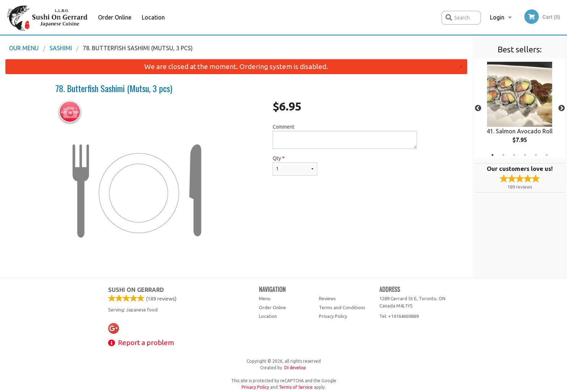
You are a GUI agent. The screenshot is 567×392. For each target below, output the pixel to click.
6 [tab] (547, 155)
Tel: (399, 316)
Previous (478, 108)
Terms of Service (296, 387)
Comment (345, 136)
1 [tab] (493, 155)
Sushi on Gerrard (136, 290)
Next (562, 108)
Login (497, 17)
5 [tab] (536, 155)
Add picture (70, 112)
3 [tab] (514, 155)
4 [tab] (525, 155)
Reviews (327, 298)
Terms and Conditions (342, 307)
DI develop (295, 368)
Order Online (115, 17)
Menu (265, 298)
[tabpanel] (520, 108)
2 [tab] (503, 155)
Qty (295, 165)
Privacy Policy (333, 316)
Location (153, 17)
